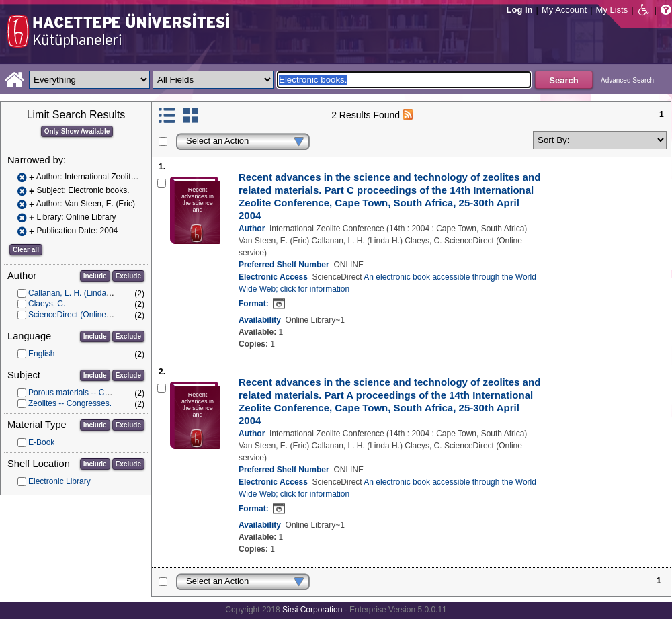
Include (95, 276)
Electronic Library (59, 481)
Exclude (128, 276)
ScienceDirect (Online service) (82, 315)
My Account (564, 10)
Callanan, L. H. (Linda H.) (74, 293)
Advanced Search (627, 80)
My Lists (612, 10)
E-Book (41, 442)
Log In (520, 10)
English (41, 354)
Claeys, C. (47, 304)
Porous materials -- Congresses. (86, 393)
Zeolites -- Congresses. (70, 403)
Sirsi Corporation (312, 610)
